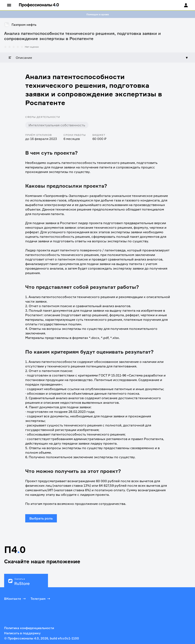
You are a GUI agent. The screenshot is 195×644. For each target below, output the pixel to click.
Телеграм (41, 599)
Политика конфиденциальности (29, 628)
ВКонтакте (15, 599)
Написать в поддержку (22, 633)
